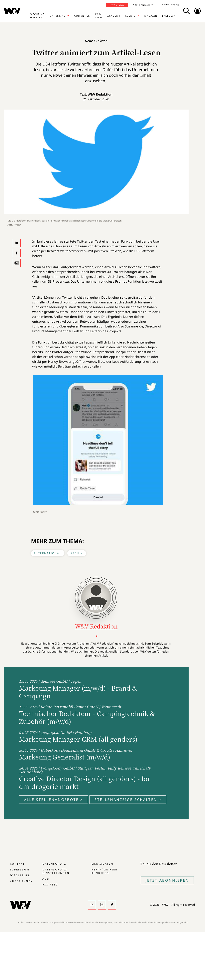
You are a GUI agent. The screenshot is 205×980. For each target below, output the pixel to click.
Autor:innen (21, 881)
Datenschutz (54, 864)
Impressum (20, 870)
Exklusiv (169, 16)
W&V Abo (118, 5)
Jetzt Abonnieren (167, 880)
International (48, 553)
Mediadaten (102, 864)
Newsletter (170, 5)
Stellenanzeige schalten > (128, 800)
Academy (114, 16)
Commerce (82, 16)
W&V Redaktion (100, 94)
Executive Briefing (37, 16)
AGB (46, 879)
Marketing (58, 16)
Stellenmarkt (143, 5)
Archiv (77, 553)
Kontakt (17, 864)
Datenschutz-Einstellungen (56, 871)
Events (130, 16)
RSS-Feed (50, 885)
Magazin (151, 16)
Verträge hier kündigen (104, 871)
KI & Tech (99, 16)
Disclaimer (20, 875)
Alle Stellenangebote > (53, 800)
